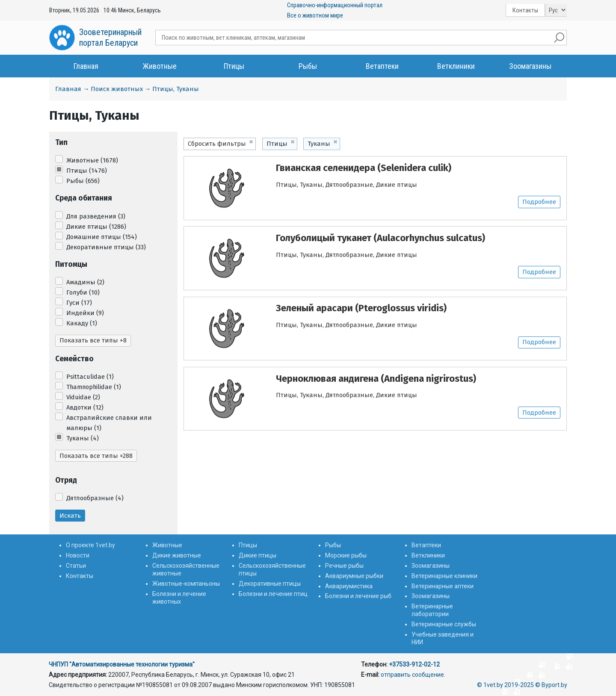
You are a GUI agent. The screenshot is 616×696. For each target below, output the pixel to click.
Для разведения (96, 216)
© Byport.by (551, 685)
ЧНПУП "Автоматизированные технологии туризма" (122, 664)
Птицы (234, 66)
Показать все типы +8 (93, 340)
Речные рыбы (344, 566)
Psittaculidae (90, 377)
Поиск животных (117, 89)
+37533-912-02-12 (414, 664)
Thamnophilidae (94, 387)
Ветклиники (456, 66)
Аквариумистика (349, 586)
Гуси (79, 303)
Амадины (85, 282)
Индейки (85, 313)
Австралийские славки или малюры (109, 423)
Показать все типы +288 (96, 456)
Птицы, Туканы (176, 89)
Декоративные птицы (106, 247)
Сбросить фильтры (217, 144)
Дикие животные (177, 555)
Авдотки (85, 407)
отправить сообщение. (413, 675)
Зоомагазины (530, 66)
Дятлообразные (95, 498)
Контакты (525, 10)
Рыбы (308, 66)
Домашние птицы (102, 237)
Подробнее (539, 202)
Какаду (82, 323)
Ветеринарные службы (444, 624)
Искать (70, 516)
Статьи (76, 566)
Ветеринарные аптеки (443, 586)
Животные (160, 66)
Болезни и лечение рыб (358, 596)
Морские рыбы (346, 555)
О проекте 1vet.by (90, 545)
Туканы (83, 438)
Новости (78, 555)
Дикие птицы (96, 227)
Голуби (83, 292)
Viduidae (83, 397)
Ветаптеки (382, 66)
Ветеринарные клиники (444, 576)
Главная (86, 66)
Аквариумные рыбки (354, 576)
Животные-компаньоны (186, 584)
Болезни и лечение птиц (273, 594)
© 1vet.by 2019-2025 (505, 685)
